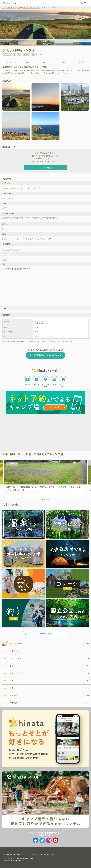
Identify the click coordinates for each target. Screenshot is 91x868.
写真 (27, 62)
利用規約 (19, 854)
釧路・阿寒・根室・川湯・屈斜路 (31, 8)
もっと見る (39, 54)
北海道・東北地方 (11, 8)
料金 (64, 62)
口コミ (45, 62)
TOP (4, 8)
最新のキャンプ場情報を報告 (61, 342)
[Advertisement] (25, 433)
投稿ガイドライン (49, 854)
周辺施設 (82, 62)
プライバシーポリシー (33, 854)
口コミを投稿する (45, 168)
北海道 (19, 8)
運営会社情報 (8, 854)
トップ (9, 62)
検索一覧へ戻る (38, 634)
